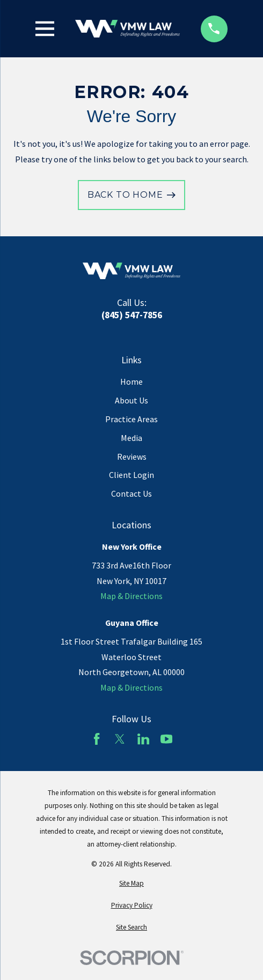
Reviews (132, 457)
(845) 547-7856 (132, 315)
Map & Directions (131, 596)
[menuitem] (131, 884)
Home (131, 381)
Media (131, 438)
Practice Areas (131, 419)
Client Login (131, 475)
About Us (131, 400)
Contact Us (131, 493)
